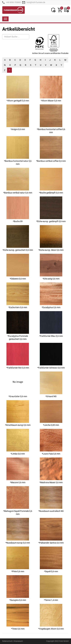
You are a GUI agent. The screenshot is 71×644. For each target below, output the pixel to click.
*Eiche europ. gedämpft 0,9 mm (51, 210)
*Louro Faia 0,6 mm (51, 442)
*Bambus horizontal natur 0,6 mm (18, 151)
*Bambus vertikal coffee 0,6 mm (51, 149)
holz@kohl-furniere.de (36, 2)
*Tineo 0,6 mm (18, 617)
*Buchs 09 (18, 210)
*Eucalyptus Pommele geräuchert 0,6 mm (18, 326)
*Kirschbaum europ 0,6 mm (18, 413)
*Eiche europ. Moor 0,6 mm (51, 238)
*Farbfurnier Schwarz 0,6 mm (51, 356)
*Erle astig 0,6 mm (51, 267)
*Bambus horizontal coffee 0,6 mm (51, 119)
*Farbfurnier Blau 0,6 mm (51, 324)
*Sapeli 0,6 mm (51, 560)
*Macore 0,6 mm (18, 471)
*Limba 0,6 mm (18, 442)
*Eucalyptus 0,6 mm (51, 296)
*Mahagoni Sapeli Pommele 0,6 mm (18, 501)
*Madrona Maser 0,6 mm (51, 471)
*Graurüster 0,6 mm (18, 385)
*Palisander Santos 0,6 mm (51, 531)
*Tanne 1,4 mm (51, 588)
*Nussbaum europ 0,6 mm (18, 531)
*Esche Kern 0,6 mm (18, 296)
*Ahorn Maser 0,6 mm (51, 89)
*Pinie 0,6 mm (18, 560)
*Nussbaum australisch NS (51, 499)
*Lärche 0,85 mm (51, 413)
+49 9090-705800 (13, 2)
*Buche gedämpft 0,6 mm (51, 181)
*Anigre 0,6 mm (18, 117)
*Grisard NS (51, 385)
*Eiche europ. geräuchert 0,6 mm (18, 238)
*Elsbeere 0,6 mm (18, 267)
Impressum (18, 641)
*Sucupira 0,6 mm (18, 588)
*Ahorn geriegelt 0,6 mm (18, 89)
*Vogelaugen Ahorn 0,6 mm (51, 617)
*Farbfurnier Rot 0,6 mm (18, 356)
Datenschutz (7, 641)
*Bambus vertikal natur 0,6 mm (18, 181)
